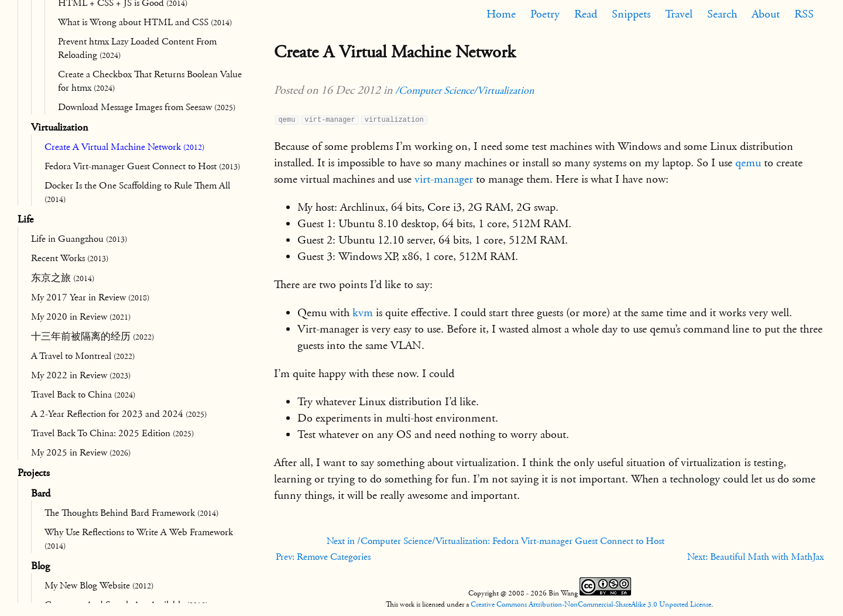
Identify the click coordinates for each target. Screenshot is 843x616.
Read (586, 14)
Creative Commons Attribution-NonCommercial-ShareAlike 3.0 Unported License (591, 604)
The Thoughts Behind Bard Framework (131, 513)
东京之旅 (63, 278)
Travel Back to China (83, 395)
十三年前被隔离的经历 (92, 337)
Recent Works (70, 258)
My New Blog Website (99, 586)
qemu (748, 163)
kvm (363, 313)
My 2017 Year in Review (90, 297)
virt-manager (444, 179)
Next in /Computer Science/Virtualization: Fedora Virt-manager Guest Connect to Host (496, 541)
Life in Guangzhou (79, 239)
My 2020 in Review (81, 317)
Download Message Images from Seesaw (147, 107)
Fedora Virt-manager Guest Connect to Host (142, 166)
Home (501, 14)
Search (722, 14)
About (766, 14)
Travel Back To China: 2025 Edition (112, 433)
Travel (679, 14)
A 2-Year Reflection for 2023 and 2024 (119, 414)
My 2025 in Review (81, 453)
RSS (804, 14)
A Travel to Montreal (83, 356)
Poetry (545, 14)
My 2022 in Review (81, 375)
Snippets (631, 14)
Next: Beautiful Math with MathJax (755, 557)
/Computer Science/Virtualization (465, 90)
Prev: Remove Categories (323, 557)
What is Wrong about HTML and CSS (145, 22)
